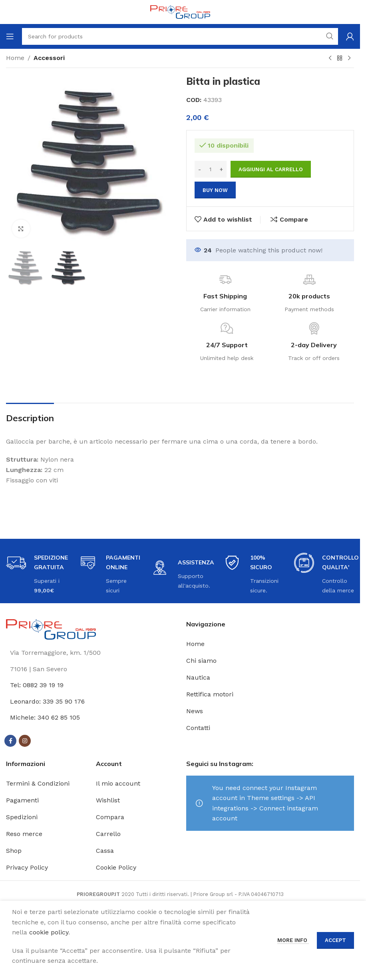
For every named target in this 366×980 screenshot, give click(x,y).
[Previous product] (330, 58)
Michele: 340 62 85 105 (45, 717)
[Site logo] (180, 11)
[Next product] (349, 58)
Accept (335, 940)
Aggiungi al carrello (271, 169)
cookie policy (49, 932)
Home (15, 58)
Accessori (49, 58)
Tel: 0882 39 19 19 (37, 685)
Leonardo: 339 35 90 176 (47, 701)
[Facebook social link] (10, 741)
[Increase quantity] (222, 169)
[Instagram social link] (25, 741)
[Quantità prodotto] (211, 169)
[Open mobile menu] (10, 36)
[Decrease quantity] (200, 169)
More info (293, 940)
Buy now (215, 190)
